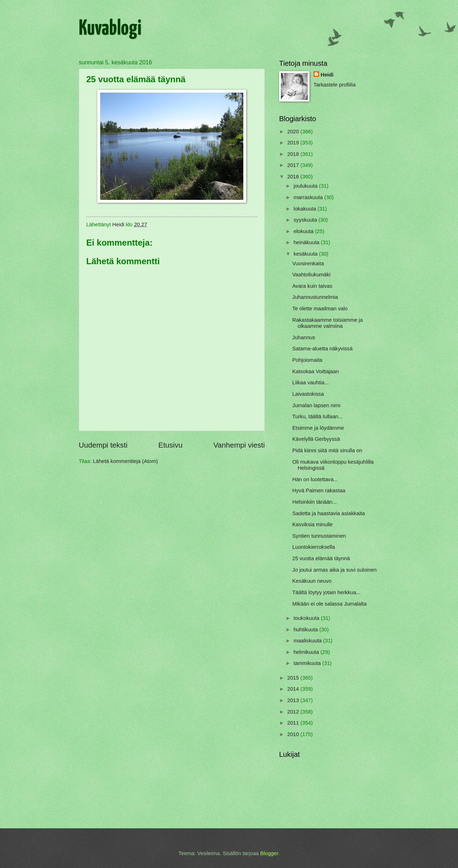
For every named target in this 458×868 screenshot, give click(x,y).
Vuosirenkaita (308, 263)
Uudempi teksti (103, 445)
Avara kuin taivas (312, 286)
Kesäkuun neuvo (312, 581)
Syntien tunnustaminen (319, 536)
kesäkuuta (306, 254)
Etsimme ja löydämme (318, 428)
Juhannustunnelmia (315, 297)
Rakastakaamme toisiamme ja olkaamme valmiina (328, 323)
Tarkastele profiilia (335, 85)
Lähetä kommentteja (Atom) (126, 461)
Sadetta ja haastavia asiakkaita (329, 513)
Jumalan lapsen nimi (316, 405)
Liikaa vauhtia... (311, 383)
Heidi (327, 75)
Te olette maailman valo (320, 309)
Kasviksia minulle (313, 524)
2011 (294, 723)
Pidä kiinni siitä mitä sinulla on (327, 450)
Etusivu (170, 445)
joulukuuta (306, 186)
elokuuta (304, 231)
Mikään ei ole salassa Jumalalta (330, 604)
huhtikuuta (306, 630)
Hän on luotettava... (315, 479)
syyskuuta (306, 220)
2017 (294, 165)
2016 (294, 177)
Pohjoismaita (307, 360)
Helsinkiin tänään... (315, 502)
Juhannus (304, 337)
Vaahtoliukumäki (311, 275)
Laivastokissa (308, 394)
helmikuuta (307, 652)
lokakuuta (305, 209)
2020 (294, 132)
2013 (294, 700)
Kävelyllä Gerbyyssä (316, 439)
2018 (294, 154)
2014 (294, 689)
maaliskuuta (308, 641)
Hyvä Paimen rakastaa (319, 490)
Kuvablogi (110, 29)
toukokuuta (307, 618)
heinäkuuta (307, 242)
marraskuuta (309, 197)
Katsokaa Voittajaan (316, 371)
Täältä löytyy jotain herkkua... (327, 592)
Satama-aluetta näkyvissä (323, 349)
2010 (294, 734)
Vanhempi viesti (239, 445)
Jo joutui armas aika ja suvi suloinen (335, 570)
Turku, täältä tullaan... (318, 416)
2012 (294, 712)
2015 (294, 678)
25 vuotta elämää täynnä (321, 558)
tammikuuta (308, 663)
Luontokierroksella (314, 547)
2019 (294, 143)
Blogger (269, 853)
